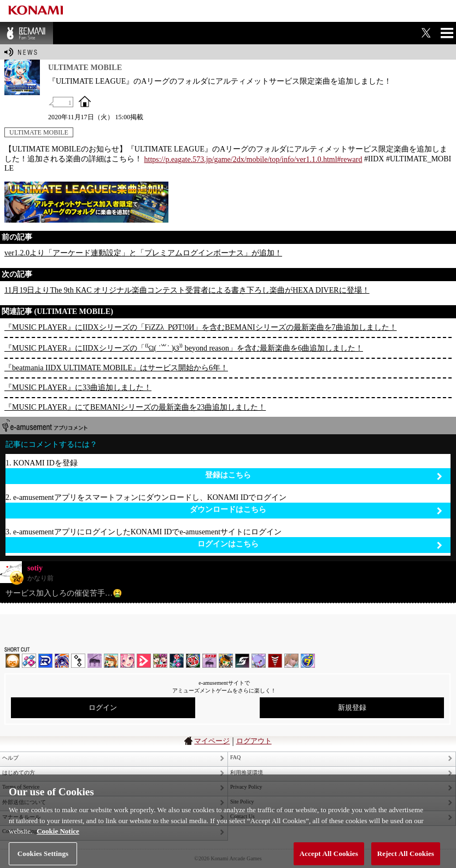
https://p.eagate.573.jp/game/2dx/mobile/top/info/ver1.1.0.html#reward (253, 159)
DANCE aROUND (144, 661)
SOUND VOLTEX (127, 661)
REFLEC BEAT (259, 661)
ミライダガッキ (308, 661)
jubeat (78, 661)
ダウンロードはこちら (316, 510)
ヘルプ (10, 758)
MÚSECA (275, 661)
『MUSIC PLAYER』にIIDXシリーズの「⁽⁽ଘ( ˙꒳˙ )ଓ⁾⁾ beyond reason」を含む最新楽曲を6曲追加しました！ (184, 348)
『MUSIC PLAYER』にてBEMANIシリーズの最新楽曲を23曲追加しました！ (135, 407)
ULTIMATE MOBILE (39, 132)
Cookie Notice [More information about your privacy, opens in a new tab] (58, 839)
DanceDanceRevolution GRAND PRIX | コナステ (177, 661)
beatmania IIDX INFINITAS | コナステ (160, 661)
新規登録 (352, 707)
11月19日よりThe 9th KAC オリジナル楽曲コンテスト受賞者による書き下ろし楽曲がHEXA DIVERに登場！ (187, 290)
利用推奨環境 (247, 773)
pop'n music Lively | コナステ (226, 661)
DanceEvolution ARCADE (291, 661)
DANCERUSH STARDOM (45, 661)
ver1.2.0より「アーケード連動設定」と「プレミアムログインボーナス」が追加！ (143, 253)
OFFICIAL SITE (85, 101)
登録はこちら (324, 476)
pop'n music (111, 661)
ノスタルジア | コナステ (209, 661)
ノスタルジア (95, 661)
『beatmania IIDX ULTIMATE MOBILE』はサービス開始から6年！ (116, 368)
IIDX (13, 661)
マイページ (212, 741)
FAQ (235, 757)
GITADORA (62, 661)
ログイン (103, 707)
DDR (29, 661)
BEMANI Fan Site (27, 33)
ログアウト (254, 741)
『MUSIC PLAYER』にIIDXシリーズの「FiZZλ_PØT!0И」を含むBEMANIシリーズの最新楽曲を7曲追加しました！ (201, 327)
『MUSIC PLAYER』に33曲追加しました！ (78, 388)
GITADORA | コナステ (193, 661)
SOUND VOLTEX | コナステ (242, 661)
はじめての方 (19, 773)
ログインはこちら (320, 544)
